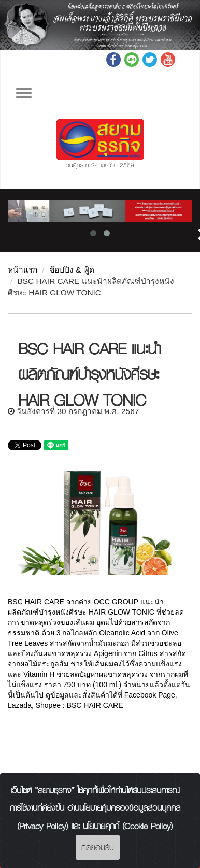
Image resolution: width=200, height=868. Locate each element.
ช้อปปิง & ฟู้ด (72, 270)
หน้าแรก (23, 270)
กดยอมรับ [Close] (98, 847)
